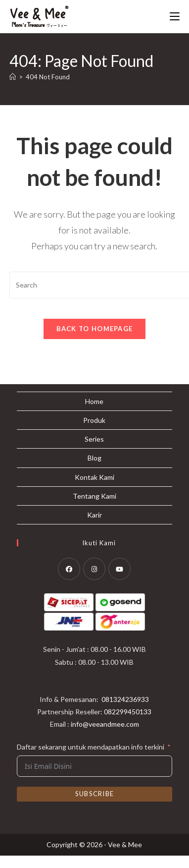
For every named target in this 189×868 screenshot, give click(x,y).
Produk (94, 433)
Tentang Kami (94, 508)
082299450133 (128, 724)
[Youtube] (119, 581)
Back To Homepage (95, 329)
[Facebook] (69, 581)
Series (94, 451)
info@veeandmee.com (105, 736)
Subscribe (95, 807)
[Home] (13, 77)
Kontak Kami (94, 490)
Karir (94, 527)
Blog (94, 470)
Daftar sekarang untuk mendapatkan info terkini (91, 759)
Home (94, 414)
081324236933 (125, 712)
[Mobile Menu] (175, 17)
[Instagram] (94, 581)
